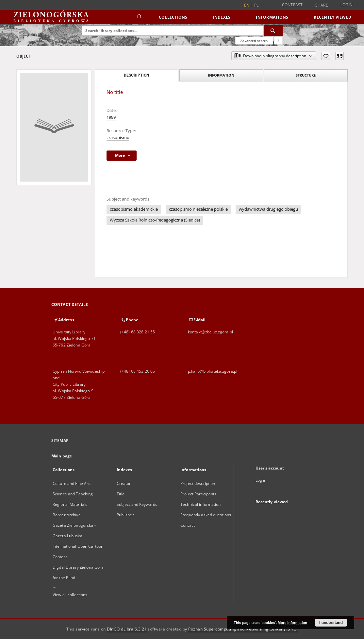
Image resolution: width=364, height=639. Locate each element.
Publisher (125, 515)
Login (347, 5)
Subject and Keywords (137, 504)
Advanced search (254, 41)
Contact (188, 525)
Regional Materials (70, 504)
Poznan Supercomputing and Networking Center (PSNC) (243, 629)
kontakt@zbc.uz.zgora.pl (210, 332)
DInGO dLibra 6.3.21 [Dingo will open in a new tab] (127, 629)
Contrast (292, 5)
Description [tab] (136, 75)
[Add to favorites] (326, 56)
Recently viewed (332, 17)
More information (292, 623)
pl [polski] (256, 5)
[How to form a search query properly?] (278, 41)
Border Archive (67, 515)
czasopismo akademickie (134, 209)
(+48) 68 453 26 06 (138, 371)
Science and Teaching (73, 494)
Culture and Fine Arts (72, 483)
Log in (261, 480)
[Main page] (139, 17)
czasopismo (118, 138)
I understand (331, 623)
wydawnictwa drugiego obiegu (268, 209)
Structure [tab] (306, 75)
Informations (272, 17)
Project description (198, 483)
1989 (111, 117)
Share (322, 5)
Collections (173, 17)
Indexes (222, 17)
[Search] (273, 30)
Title (121, 494)
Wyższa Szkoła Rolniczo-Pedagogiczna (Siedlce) (155, 220)
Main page (62, 456)
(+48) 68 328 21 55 (138, 332)
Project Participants (198, 494)
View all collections (70, 595)
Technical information (201, 504)
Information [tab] (221, 75)
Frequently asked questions (206, 515)
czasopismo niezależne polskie (198, 209)
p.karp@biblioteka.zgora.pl (213, 371)
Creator (124, 483)
